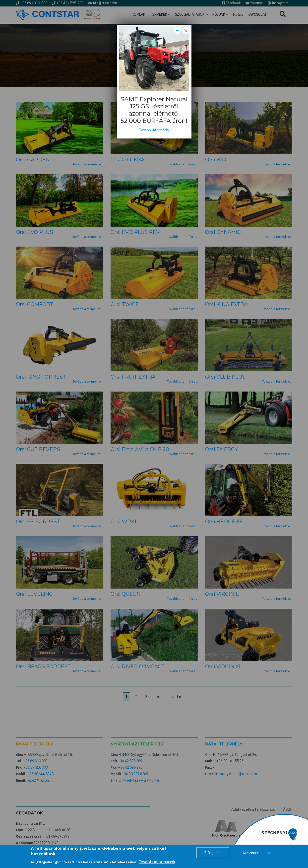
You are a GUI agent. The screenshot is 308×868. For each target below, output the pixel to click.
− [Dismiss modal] (177, 30)
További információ (154, 130)
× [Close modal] (186, 30)
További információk (157, 862)
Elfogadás (213, 853)
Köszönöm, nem (256, 853)
